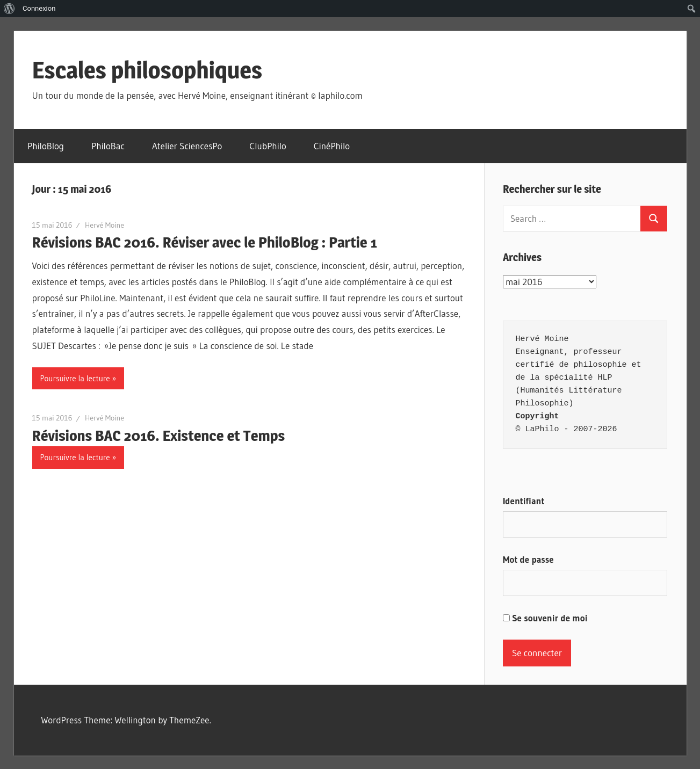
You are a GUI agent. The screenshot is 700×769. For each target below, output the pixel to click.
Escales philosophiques (147, 70)
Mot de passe (528, 559)
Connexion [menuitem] (39, 8)
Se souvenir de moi (545, 618)
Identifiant (524, 501)
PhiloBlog (46, 146)
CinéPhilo (332, 146)
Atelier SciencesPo (187, 146)
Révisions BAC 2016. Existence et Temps (159, 436)
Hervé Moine (104, 225)
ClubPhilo (268, 146)
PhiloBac (108, 146)
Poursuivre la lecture (75, 378)
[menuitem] (9, 9)
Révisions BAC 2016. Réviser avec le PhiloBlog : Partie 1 (205, 242)
